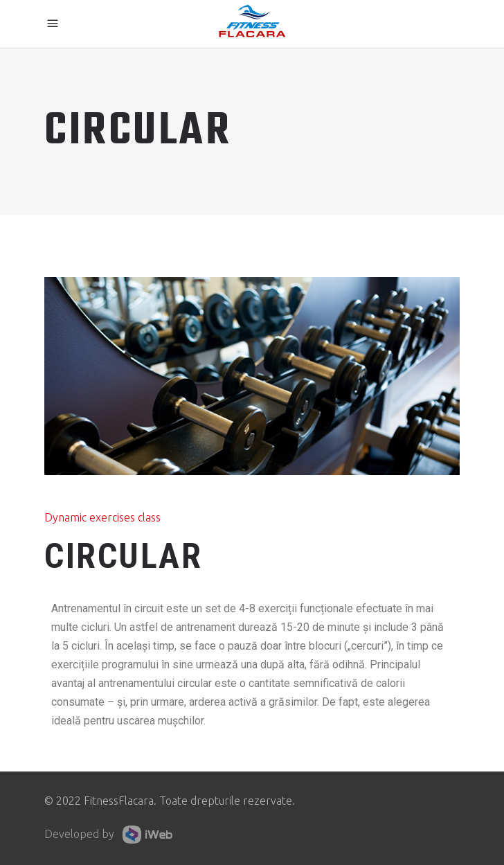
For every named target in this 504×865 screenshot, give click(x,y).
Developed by (111, 835)
